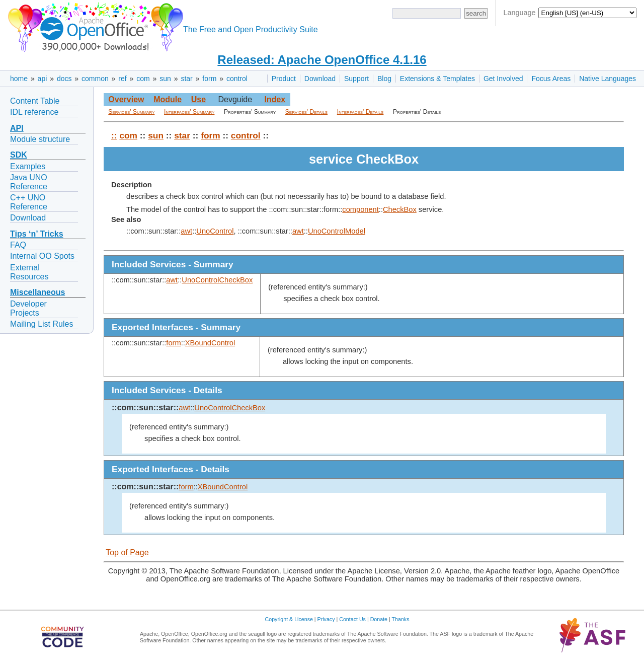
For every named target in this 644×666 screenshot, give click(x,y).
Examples (28, 166)
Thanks (401, 619)
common (95, 79)
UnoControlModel (337, 231)
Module (168, 99)
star (186, 79)
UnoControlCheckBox (217, 280)
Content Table (35, 101)
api (43, 79)
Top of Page (127, 552)
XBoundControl (210, 343)
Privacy (326, 619)
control (237, 79)
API (17, 128)
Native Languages (608, 79)
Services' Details (306, 112)
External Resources (29, 272)
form (209, 79)
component (360, 209)
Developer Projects (28, 308)
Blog (384, 79)
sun (165, 79)
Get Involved (503, 79)
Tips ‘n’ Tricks (37, 234)
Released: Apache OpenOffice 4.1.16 (322, 60)
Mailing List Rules (42, 324)
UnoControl (215, 231)
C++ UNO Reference (29, 202)
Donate (379, 619)
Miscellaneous (37, 292)
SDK (19, 155)
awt (186, 231)
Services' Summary (131, 112)
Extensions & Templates (437, 79)
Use (198, 99)
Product (284, 79)
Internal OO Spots (42, 256)
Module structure (40, 139)
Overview (126, 99)
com (143, 79)
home (19, 79)
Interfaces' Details (360, 112)
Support (356, 79)
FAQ (18, 245)
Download (320, 79)
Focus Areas (551, 79)
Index (275, 99)
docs (64, 79)
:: (114, 135)
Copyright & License (289, 619)
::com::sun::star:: (145, 408)
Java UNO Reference (29, 182)
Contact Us (352, 619)
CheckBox (400, 209)
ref (122, 79)
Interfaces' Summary (189, 112)
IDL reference (34, 112)
